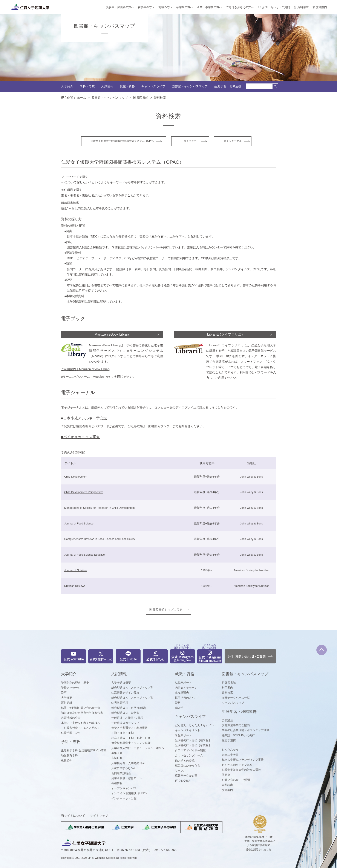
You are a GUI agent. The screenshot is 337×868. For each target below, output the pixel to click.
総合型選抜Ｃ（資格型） (127, 713)
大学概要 (67, 698)
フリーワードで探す (75, 177)
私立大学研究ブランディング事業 (243, 760)
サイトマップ (99, 816)
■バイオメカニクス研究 (80, 437)
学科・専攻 (87, 86)
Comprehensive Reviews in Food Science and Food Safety (100, 539)
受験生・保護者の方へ (120, 7)
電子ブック (190, 141)
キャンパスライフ (153, 86)
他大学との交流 (185, 761)
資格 (178, 703)
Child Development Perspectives (84, 492)
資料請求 (303, 7)
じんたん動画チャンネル (237, 765)
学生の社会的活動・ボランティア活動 (246, 730)
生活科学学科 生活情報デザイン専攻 (84, 750)
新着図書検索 (70, 203)
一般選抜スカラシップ (125, 723)
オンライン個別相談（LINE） (130, 793)
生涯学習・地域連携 (228, 86)
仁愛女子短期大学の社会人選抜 (241, 770)
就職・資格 (127, 86)
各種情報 (117, 783)
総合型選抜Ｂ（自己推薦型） (129, 708)
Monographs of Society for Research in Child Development (100, 508)
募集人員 (117, 753)
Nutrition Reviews (75, 586)
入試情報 (107, 86)
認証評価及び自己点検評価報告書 (82, 713)
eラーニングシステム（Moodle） (83, 377)
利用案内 (227, 688)
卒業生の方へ (185, 7)
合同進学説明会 (121, 773)
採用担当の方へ (185, 698)
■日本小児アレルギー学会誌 (84, 418)
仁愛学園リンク (71, 733)
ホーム (81, 98)
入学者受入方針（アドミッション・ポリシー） (141, 748)
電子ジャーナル (233, 141)
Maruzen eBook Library (112, 334)
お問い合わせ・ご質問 (276, 7)
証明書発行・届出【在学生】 (193, 740)
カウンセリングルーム (189, 755)
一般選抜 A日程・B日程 (127, 718)
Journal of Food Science (79, 524)
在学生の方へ (146, 7)
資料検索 (227, 693)
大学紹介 (67, 86)
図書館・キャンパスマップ (190, 86)
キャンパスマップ (233, 703)
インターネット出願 (124, 798)
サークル (181, 770)
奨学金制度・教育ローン (127, 778)
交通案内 (321, 7)
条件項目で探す (72, 190)
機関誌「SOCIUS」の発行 (238, 735)
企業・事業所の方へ (209, 7)
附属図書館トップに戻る (166, 610)
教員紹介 (67, 761)
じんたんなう (230, 750)
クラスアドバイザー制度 (190, 750)
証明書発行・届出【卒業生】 (193, 745)
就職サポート (183, 683)
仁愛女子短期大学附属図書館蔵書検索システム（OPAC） (124, 141)
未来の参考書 (230, 755)
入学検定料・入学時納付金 (128, 763)
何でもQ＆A (183, 781)
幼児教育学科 (69, 755)
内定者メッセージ (186, 688)
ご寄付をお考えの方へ (240, 7)
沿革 (64, 693)
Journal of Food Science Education (85, 555)
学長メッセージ (71, 688)
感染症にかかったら (188, 765)
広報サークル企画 (186, 776)
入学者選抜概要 (121, 683)
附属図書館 (141, 98)
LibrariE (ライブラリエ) (225, 334)
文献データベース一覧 (236, 698)
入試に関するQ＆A (123, 768)
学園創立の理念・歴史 (75, 683)
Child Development (76, 477)
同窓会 (226, 775)
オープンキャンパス (124, 788)
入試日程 (117, 758)
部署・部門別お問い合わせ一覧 (81, 708)
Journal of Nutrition (76, 570)
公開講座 (227, 720)
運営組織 (67, 703)
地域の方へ (165, 7)
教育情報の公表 (71, 718)
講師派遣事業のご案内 (236, 725)
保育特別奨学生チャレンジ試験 (131, 743)
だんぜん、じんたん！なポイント (196, 725)
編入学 (179, 708)
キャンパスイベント (188, 730)
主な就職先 (182, 693)
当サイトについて (73, 816)
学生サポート (183, 735)
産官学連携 (229, 740)
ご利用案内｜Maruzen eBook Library (86, 369)
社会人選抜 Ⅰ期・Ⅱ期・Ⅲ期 (131, 738)
